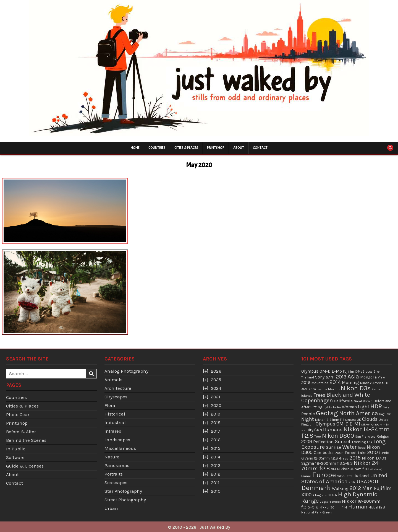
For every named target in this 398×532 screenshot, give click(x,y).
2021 (216, 397)
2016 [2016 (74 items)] (306, 383)
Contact (260, 148)
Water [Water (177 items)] (349, 447)
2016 (216, 440)
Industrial (115, 422)
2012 (216, 474)
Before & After (21, 432)
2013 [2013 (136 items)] (341, 377)
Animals (113, 380)
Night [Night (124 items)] (308, 419)
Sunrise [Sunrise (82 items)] (333, 447)
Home (135, 148)
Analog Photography (126, 371)
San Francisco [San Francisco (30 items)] (365, 437)
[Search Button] (390, 148)
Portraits (114, 474)
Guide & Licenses (25, 466)
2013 (216, 465)
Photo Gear (18, 414)
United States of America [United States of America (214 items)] (344, 478)
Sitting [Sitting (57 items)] (316, 407)
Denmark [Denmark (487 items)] (316, 488)
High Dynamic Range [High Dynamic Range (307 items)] (339, 497)
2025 (216, 380)
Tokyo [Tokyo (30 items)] (387, 407)
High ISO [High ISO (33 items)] (385, 414)
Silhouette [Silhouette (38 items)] (345, 476)
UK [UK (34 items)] (359, 420)
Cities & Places (186, 148)
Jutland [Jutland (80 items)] (361, 476)
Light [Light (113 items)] (364, 407)
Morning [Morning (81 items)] (350, 382)
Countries (157, 148)
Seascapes (116, 482)
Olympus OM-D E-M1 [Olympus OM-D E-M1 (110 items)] (338, 424)
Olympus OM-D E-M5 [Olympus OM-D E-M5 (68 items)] (322, 371)
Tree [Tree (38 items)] (318, 437)
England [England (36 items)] (321, 495)
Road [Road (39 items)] (362, 448)
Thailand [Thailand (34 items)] (308, 377)
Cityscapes (116, 397)
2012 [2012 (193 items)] (355, 488)
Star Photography (123, 491)
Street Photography (125, 500)
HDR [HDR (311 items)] (376, 406)
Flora (110, 405)
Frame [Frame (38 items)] (306, 476)
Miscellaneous (120, 448)
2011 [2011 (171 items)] (373, 482)
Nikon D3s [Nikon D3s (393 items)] (356, 388)
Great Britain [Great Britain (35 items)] (363, 401)
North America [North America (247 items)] (359, 413)
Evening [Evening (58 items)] (359, 442)
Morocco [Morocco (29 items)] (350, 420)
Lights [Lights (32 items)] (328, 407)
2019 (216, 414)
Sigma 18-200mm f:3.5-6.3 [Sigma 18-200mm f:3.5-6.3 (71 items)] (327, 463)
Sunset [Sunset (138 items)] (343, 442)
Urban (111, 508)
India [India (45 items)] (337, 407)
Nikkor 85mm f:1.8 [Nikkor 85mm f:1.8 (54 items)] (353, 469)
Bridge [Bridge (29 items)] (336, 502)
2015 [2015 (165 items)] (355, 458)
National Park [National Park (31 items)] (311, 512)
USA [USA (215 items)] (362, 481)
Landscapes (117, 440)
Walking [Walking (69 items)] (340, 489)
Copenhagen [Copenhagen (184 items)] (317, 400)
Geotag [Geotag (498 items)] (327, 413)
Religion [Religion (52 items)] (383, 436)
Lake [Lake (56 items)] (362, 453)
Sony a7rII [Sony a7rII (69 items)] (325, 377)
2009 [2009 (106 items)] (307, 442)
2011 (215, 482)
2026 (216, 371)
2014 (216, 457)
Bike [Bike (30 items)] (377, 372)
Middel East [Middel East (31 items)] (377, 508)
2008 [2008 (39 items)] (339, 453)
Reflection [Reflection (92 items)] (323, 442)
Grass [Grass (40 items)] (344, 458)
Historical (115, 414)
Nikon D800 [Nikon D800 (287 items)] (338, 436)
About (239, 148)
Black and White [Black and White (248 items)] (348, 395)
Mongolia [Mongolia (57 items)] (368, 377)
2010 (216, 491)
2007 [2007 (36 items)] (312, 389)
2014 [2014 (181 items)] (335, 382)
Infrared (113, 431)
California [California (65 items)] (343, 401)
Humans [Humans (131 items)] (333, 430)
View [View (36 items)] (381, 377)
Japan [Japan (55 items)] (325, 501)
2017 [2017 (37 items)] (352, 482)
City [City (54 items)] (310, 430)
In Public (16, 449)
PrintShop (216, 148)
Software (15, 457)
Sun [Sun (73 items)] (318, 430)
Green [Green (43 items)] (327, 512)
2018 (216, 422)
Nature (112, 457)
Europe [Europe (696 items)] (324, 475)
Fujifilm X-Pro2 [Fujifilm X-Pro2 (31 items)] (354, 372)
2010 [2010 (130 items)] (373, 452)
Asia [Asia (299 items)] (353, 376)
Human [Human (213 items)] (358, 507)
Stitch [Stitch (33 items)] (333, 495)
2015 (216, 448)
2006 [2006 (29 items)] (369, 372)
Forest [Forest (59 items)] (351, 453)
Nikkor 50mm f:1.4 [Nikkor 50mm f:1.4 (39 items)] (333, 507)
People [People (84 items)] (308, 414)
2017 (216, 431)
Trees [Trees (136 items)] (320, 395)
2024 (216, 388)
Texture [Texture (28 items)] (322, 389)
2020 (216, 405)
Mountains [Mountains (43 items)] (320, 383)
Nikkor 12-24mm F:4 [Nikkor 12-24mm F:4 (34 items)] (330, 420)
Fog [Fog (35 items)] (370, 442)
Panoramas (117, 465)
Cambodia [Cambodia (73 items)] (324, 453)
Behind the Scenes (26, 440)
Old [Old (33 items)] (333, 469)
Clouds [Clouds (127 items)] (370, 419)
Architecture (118, 388)
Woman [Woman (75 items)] (349, 407)
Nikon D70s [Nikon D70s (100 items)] (374, 458)
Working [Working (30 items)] (376, 469)
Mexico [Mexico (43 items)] (334, 389)
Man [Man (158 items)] (367, 488)
